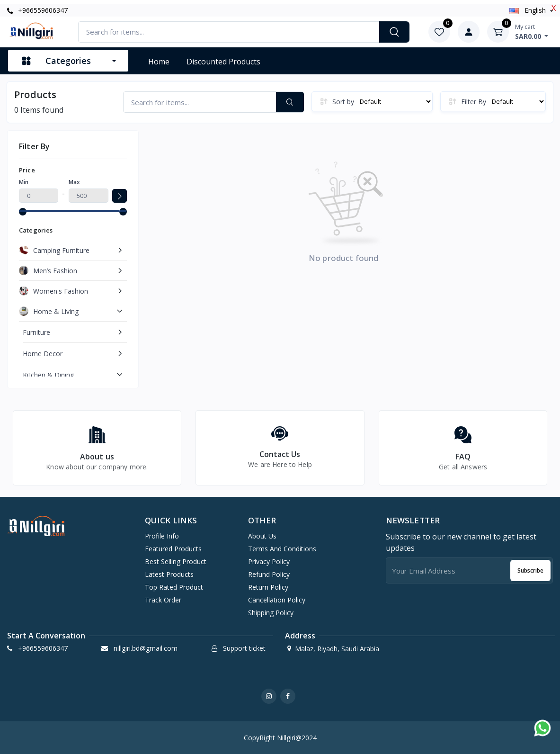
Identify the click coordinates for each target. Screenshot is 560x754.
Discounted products (223, 62)
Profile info (162, 536)
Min (24, 182)
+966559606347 (37, 10)
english (529, 10)
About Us (262, 536)
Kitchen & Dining (48, 375)
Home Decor (43, 354)
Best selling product (176, 561)
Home (159, 62)
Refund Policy (269, 574)
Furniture (36, 332)
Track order (163, 600)
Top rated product (174, 587)
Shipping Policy (271, 613)
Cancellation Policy (277, 600)
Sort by (343, 102)
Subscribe (530, 570)
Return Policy (268, 587)
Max (74, 182)
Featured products (173, 549)
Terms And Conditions (282, 549)
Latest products (169, 574)
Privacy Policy (269, 561)
